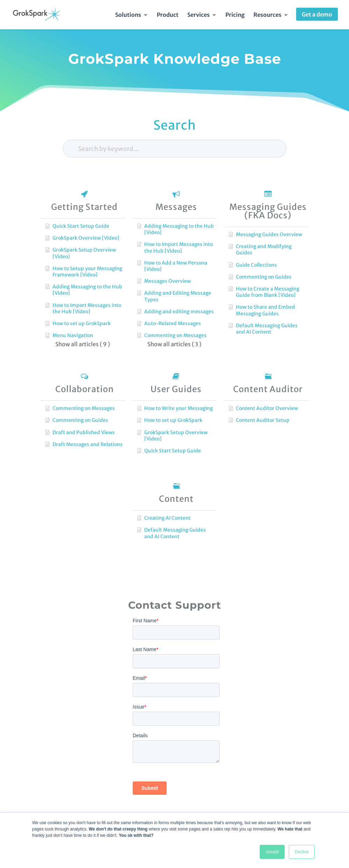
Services (198, 15)
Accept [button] (272, 852)
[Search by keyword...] (174, 149)
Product (168, 15)
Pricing (235, 15)
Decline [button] (302, 852)
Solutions (128, 15)
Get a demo (317, 14)
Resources (267, 15)
